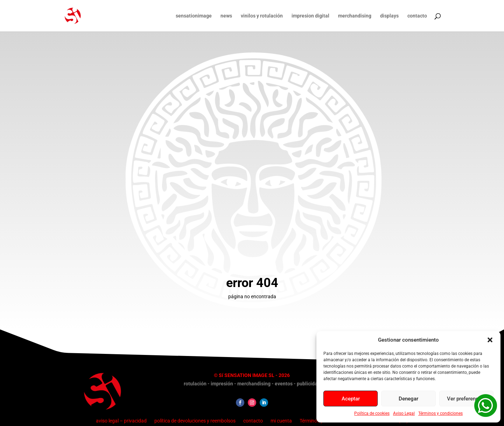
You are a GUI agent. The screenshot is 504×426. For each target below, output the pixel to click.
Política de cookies (372, 413)
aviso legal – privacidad (121, 421)
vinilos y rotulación (262, 16)
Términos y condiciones (440, 413)
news (226, 16)
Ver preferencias (466, 399)
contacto (417, 16)
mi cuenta (281, 421)
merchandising (355, 16)
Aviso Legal (404, 413)
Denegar (408, 399)
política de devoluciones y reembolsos (195, 421)
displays (389, 16)
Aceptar (351, 399)
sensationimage (194, 16)
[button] (490, 340)
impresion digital (310, 16)
